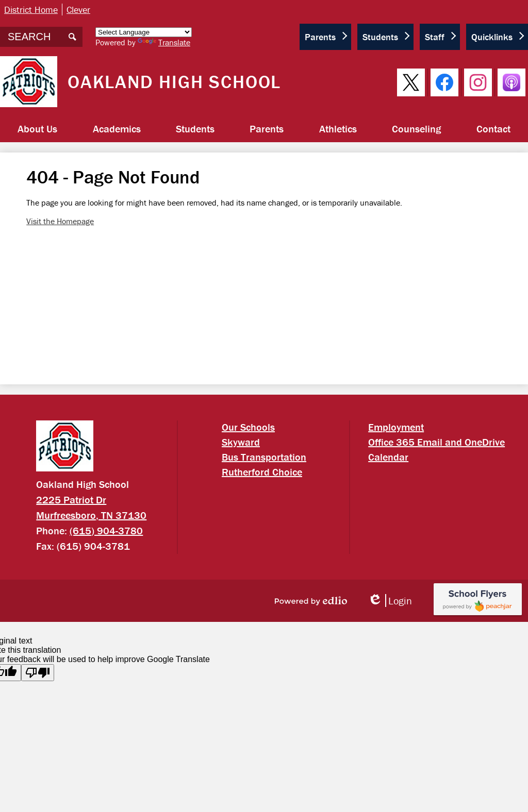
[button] (37, 129)
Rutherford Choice (262, 472)
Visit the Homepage (60, 221)
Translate (164, 42)
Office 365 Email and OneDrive (436, 442)
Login (390, 600)
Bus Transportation (264, 457)
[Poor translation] (38, 673)
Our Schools (248, 427)
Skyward (241, 442)
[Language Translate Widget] (144, 32)
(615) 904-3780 (106, 530)
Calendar (388, 457)
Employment (396, 427)
